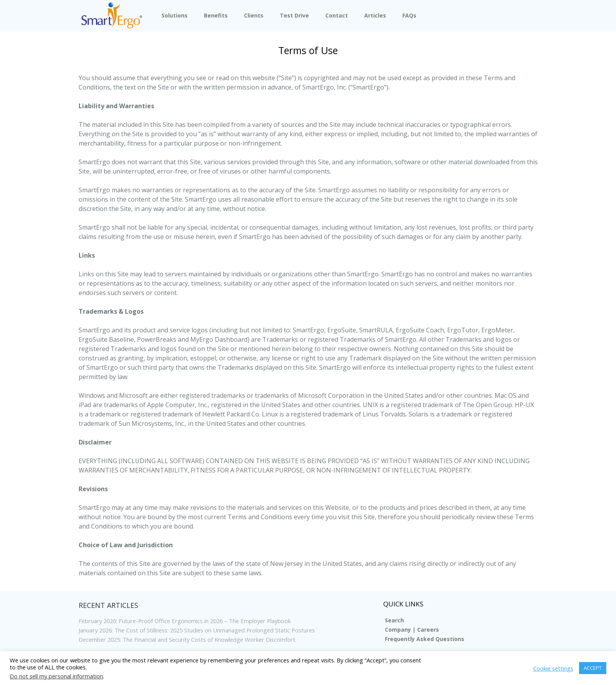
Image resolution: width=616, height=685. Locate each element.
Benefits (216, 15)
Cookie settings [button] (553, 668)
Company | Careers (412, 630)
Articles (375, 15)
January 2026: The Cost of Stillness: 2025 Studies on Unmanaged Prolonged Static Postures (211, 630)
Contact (337, 15)
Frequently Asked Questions (425, 639)
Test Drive (294, 15)
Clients (254, 15)
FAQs (409, 15)
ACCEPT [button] (593, 668)
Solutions (175, 15)
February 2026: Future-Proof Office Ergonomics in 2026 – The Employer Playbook (197, 621)
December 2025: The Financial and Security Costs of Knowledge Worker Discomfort (199, 639)
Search (394, 620)
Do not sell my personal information (56, 676)
